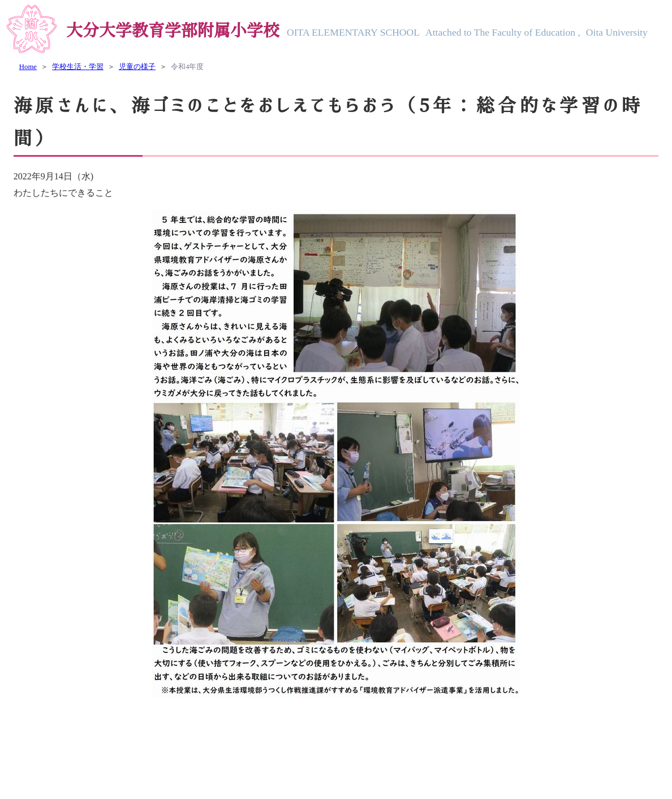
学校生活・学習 (78, 67)
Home (28, 67)
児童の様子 (137, 67)
